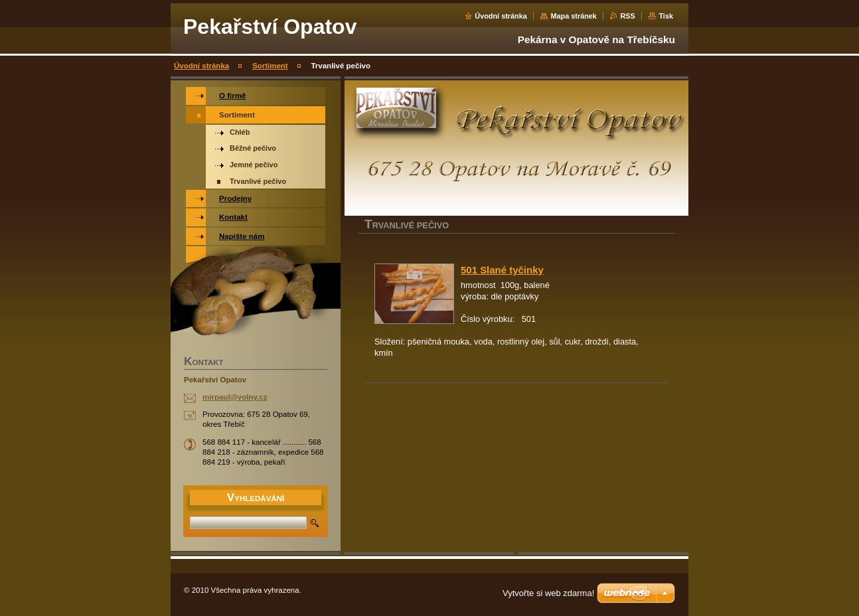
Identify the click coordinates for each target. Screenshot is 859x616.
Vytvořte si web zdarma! (548, 593)
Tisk (666, 16)
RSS (627, 16)
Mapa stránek (574, 16)
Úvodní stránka (501, 16)
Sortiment (270, 66)
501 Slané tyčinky (502, 270)
